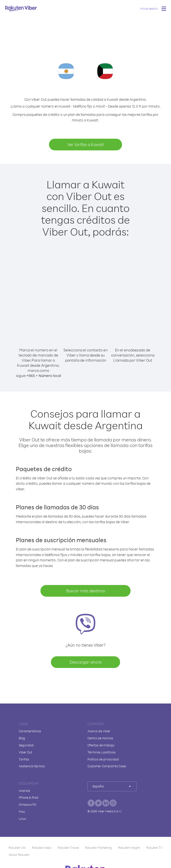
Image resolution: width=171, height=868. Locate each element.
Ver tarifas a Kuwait (86, 144)
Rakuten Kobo (42, 848)
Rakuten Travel (68, 848)
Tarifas (24, 759)
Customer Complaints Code (107, 766)
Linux (22, 819)
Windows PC (28, 804)
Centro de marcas (100, 738)
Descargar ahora (86, 662)
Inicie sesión (149, 8)
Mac (22, 812)
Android (24, 791)
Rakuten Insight (129, 848)
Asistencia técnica (32, 766)
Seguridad (26, 745)
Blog (22, 738)
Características (30, 731)
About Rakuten (19, 855)
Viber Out (25, 752)
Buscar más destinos (86, 591)
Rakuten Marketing (98, 848)
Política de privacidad (103, 759)
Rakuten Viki (17, 848)
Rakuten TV (154, 848)
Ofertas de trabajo (101, 745)
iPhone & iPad (28, 797)
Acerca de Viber (99, 731)
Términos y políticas (101, 752)
